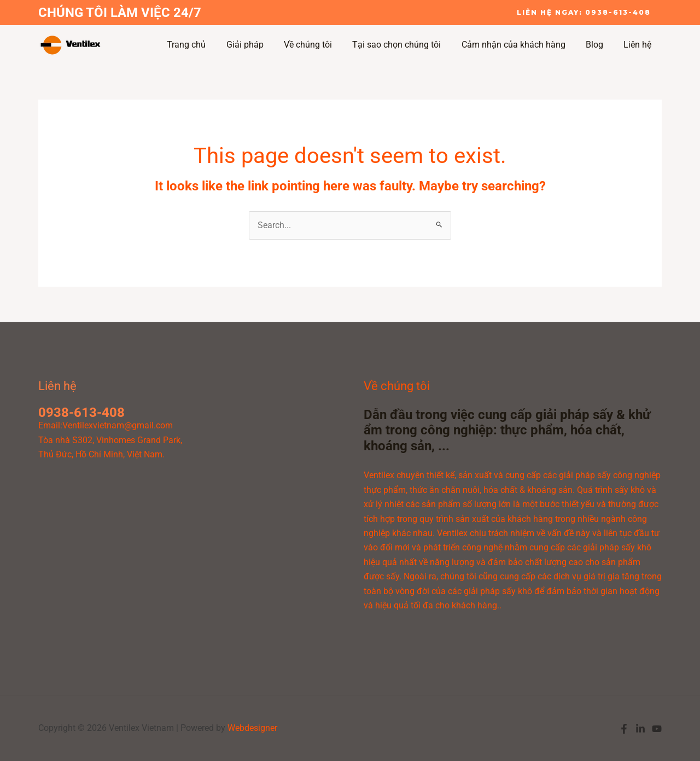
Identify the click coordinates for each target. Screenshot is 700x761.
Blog (599, 45)
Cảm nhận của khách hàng (521, 45)
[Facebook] (624, 729)
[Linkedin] (640, 729)
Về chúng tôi (321, 45)
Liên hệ (639, 45)
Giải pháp (261, 45)
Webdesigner (252, 728)
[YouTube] (657, 729)
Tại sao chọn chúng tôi (407, 45)
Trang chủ (205, 45)
